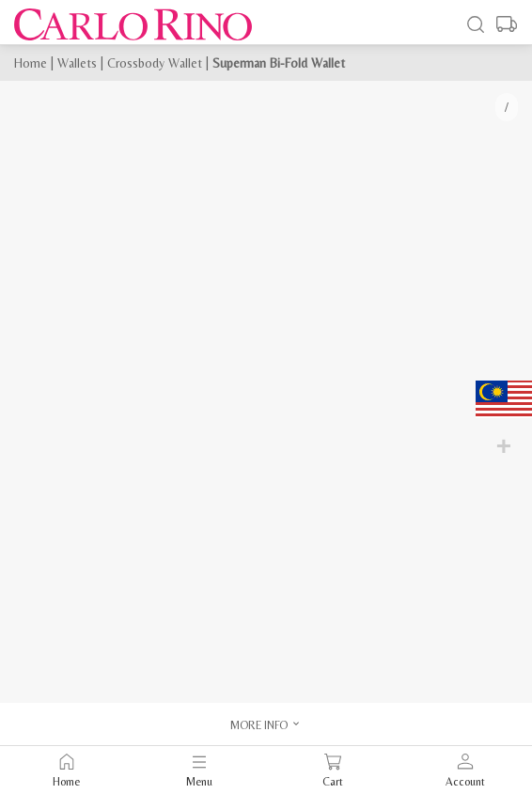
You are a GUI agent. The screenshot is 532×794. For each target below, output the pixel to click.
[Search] (476, 24)
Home (31, 63)
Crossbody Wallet (155, 63)
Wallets (77, 63)
